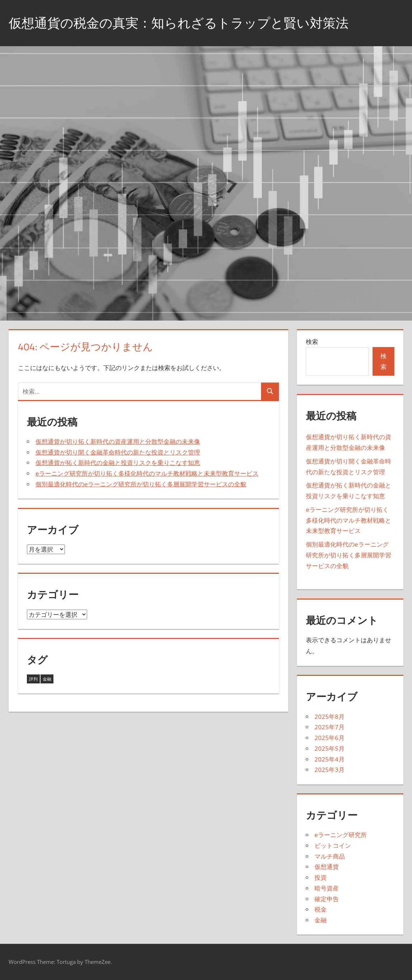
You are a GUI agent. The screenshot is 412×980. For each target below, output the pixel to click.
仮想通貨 (327, 867)
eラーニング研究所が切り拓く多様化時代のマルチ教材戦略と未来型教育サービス (147, 473)
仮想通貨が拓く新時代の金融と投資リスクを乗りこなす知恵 (118, 463)
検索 (312, 342)
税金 (321, 909)
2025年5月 (330, 748)
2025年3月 (330, 770)
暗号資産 (327, 888)
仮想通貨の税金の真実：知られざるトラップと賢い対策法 (179, 23)
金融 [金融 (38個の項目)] (47, 679)
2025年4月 (330, 759)
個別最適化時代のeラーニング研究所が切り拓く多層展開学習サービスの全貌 (141, 484)
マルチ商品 (330, 856)
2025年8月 (330, 717)
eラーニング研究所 (341, 835)
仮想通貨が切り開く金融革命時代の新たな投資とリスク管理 (118, 452)
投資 (321, 877)
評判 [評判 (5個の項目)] (33, 679)
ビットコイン (333, 846)
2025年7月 (330, 727)
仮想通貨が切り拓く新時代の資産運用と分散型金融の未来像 (118, 441)
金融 (321, 920)
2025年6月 (330, 738)
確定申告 (327, 899)
